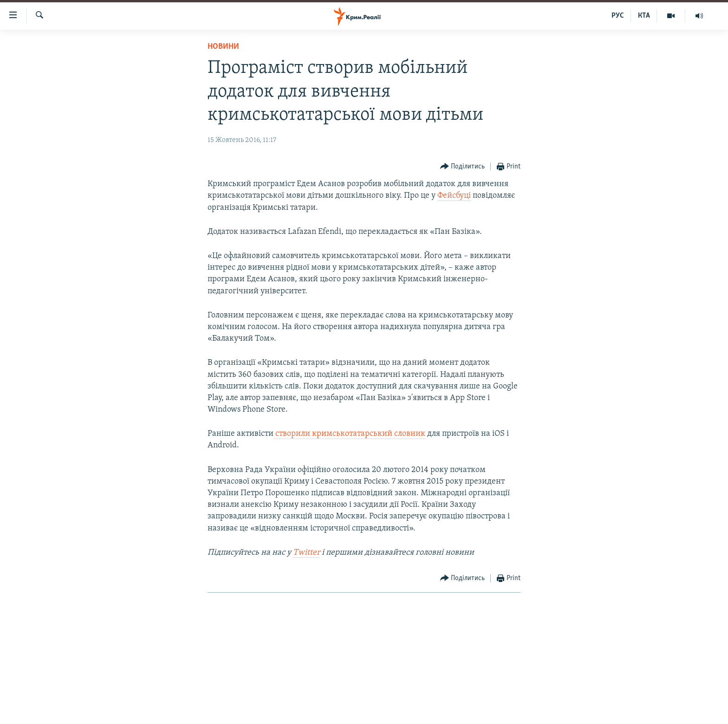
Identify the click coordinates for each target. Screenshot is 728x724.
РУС (618, 16)
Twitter (306, 553)
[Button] (463, 167)
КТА (644, 16)
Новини (223, 47)
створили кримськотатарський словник (349, 434)
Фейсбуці (454, 196)
